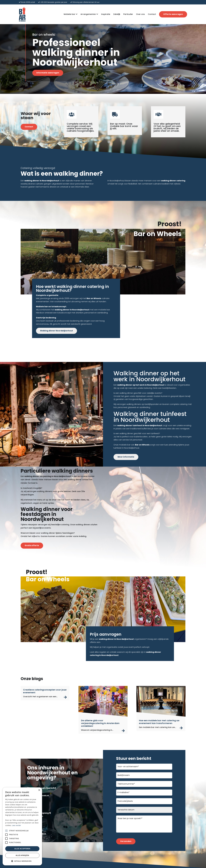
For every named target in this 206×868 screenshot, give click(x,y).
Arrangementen (88, 14)
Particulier (128, 14)
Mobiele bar (69, 14)
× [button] (39, 790)
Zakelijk (117, 14)
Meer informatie (126, 457)
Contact (152, 14)
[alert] (22, 826)
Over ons (140, 14)
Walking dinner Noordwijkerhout (56, 331)
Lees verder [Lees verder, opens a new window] (16, 825)
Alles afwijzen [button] (22, 855)
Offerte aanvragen (173, 14)
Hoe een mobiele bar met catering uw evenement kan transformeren (159, 722)
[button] (22, 861)
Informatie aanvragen (48, 73)
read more (65, 697)
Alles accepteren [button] (22, 849)
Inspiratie (106, 14)
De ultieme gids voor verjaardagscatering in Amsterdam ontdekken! (100, 723)
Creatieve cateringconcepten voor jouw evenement (45, 691)
